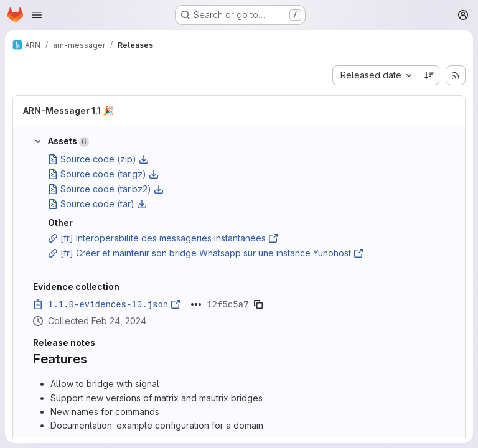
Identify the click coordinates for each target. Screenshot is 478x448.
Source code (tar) (97, 204)
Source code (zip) (98, 159)
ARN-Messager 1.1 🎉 (68, 110)
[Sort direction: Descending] (429, 75)
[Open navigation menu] (37, 15)
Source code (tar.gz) (103, 174)
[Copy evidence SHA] (258, 304)
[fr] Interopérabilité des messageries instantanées (163, 238)
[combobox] (376, 75)
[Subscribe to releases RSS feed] (456, 75)
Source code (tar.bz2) (106, 189)
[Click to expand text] (196, 304)
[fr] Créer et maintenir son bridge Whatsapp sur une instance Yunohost (206, 253)
